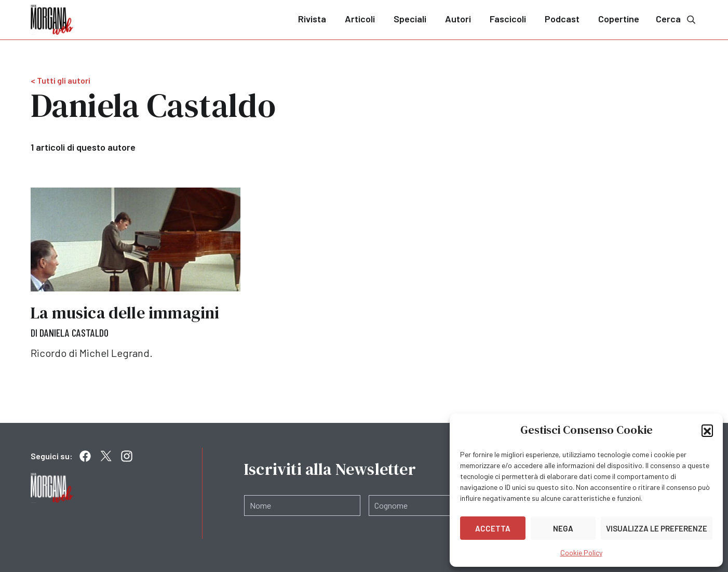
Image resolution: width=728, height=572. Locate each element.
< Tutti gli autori (60, 80)
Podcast (562, 19)
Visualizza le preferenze (657, 528)
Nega (563, 528)
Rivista (312, 19)
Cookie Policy (581, 553)
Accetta (493, 528)
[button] (707, 430)
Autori (458, 19)
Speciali (410, 19)
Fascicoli (508, 19)
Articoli (360, 19)
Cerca (677, 19)
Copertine (619, 19)
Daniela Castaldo (74, 332)
